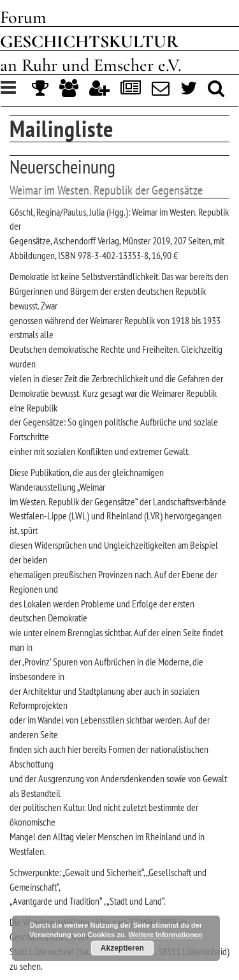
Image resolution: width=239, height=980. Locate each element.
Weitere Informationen (166, 935)
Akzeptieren (122, 948)
